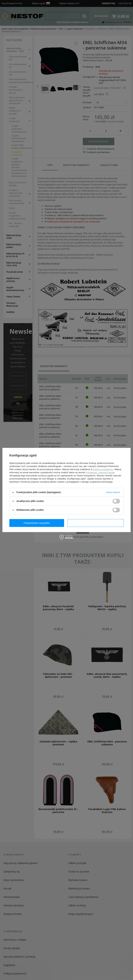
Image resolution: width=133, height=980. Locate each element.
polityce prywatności (103, 469)
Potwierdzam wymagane (37, 523)
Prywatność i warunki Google (100, 472)
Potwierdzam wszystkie (96, 523)
